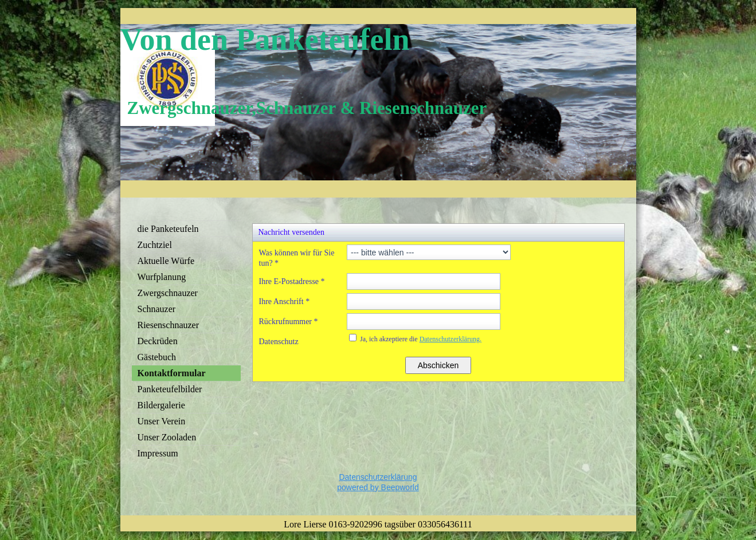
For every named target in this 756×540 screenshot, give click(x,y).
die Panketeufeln (168, 229)
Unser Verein (162, 421)
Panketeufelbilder (170, 389)
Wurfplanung (162, 277)
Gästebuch (157, 357)
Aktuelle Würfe (166, 261)
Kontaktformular (172, 373)
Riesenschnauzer (169, 325)
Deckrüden (158, 341)
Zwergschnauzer (168, 293)
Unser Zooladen (167, 437)
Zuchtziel (155, 245)
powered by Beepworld (378, 487)
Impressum (158, 453)
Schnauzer (157, 309)
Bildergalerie (161, 405)
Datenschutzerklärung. (451, 339)
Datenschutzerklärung (378, 477)
